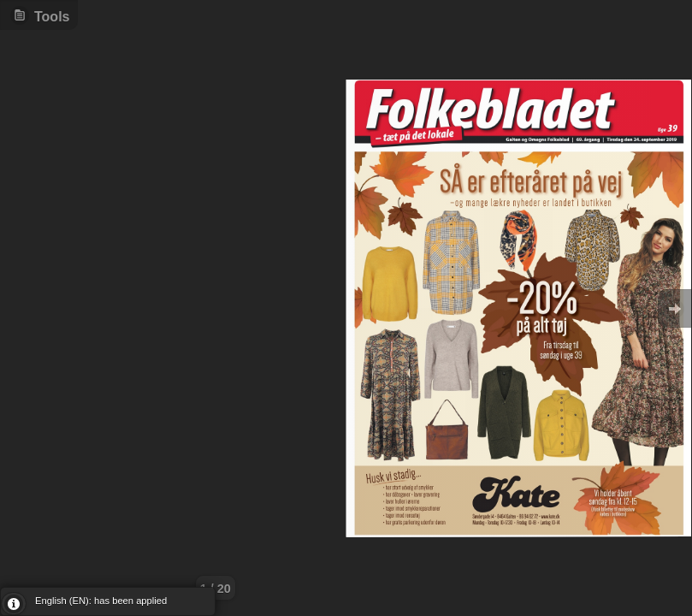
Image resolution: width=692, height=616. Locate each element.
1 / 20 (216, 589)
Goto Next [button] (675, 308)
